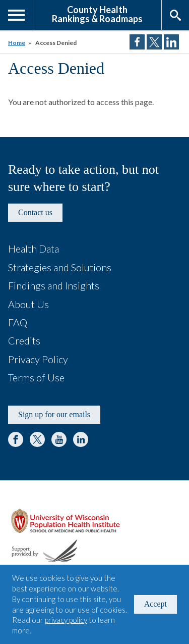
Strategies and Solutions (60, 267)
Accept (155, 604)
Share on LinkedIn (171, 42)
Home (17, 43)
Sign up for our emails (54, 414)
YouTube (59, 439)
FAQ (18, 322)
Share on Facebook (137, 42)
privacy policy (66, 620)
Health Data (34, 249)
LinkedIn (81, 439)
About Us (28, 304)
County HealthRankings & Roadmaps (97, 14)
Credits (24, 340)
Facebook (16, 439)
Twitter (37, 439)
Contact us (35, 212)
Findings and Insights (54, 285)
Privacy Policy (38, 359)
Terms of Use (36, 377)
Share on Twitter (154, 42)
